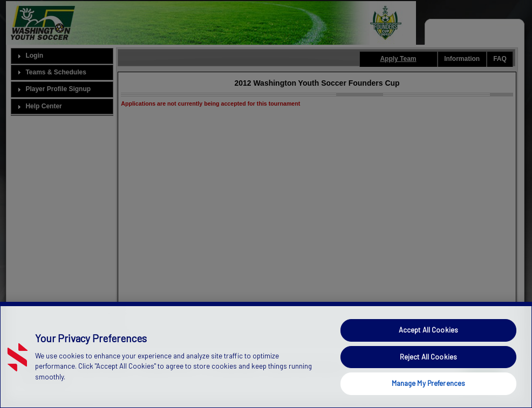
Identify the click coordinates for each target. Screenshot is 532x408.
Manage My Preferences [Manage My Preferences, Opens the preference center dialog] (429, 383)
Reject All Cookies (428, 357)
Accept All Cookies (428, 330)
